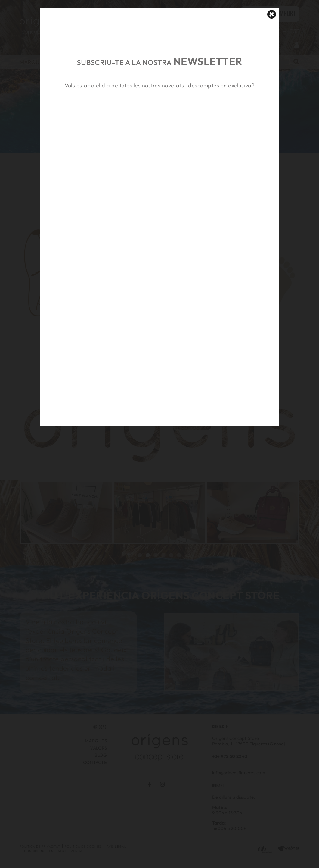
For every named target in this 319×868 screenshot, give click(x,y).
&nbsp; (160, 118)
